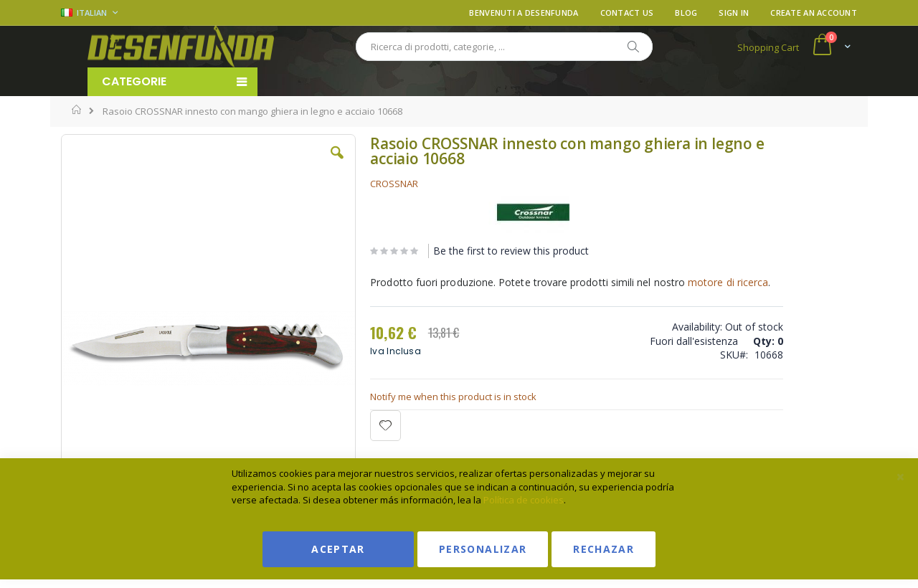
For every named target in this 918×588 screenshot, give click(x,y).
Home (77, 110)
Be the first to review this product (458, 251)
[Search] (633, 47)
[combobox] (504, 47)
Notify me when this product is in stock (400, 416)
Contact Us (627, 13)
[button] (286, 163)
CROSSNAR (341, 184)
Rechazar (604, 549)
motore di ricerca (357, 302)
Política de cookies (524, 500)
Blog (686, 13)
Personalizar (483, 549)
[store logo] (181, 47)
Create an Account (814, 13)
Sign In (734, 13)
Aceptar (338, 549)
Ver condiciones (750, 203)
